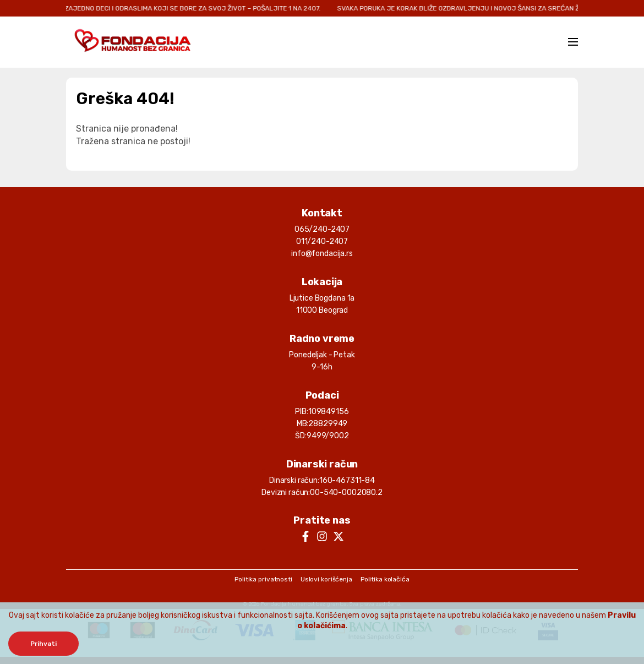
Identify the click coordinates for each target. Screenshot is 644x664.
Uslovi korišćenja (326, 579)
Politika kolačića (385, 579)
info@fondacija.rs (322, 254)
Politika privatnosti (263, 579)
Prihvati (43, 644)
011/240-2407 (322, 241)
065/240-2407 (322, 229)
